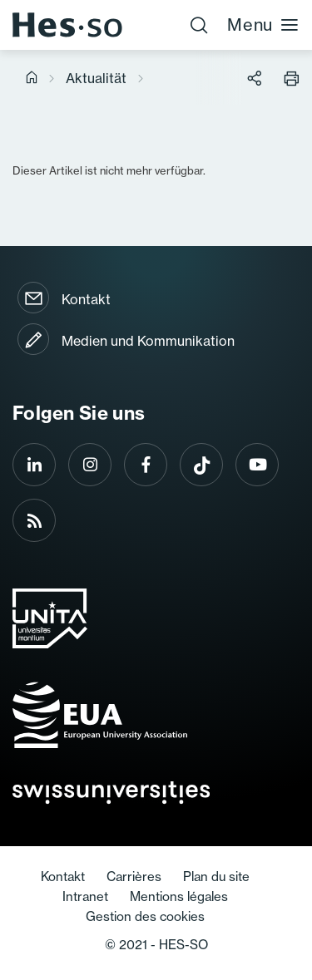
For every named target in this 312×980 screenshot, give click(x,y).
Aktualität (96, 78)
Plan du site (216, 877)
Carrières (134, 877)
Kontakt (86, 299)
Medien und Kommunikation (148, 341)
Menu (263, 25)
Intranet (85, 896)
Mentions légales (179, 896)
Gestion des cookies (145, 916)
